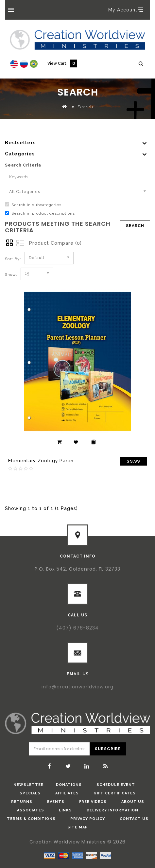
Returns (22, 802)
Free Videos (93, 802)
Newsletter (29, 785)
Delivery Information (112, 810)
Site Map (78, 827)
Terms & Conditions (31, 819)
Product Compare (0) (55, 243)
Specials (30, 793)
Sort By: (13, 259)
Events (56, 802)
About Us (133, 802)
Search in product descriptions (40, 213)
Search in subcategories (33, 205)
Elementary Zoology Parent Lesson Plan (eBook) (67, 461)
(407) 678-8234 (77, 628)
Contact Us (134, 819)
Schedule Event (116, 785)
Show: (11, 275)
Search (85, 107)
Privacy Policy (88, 819)
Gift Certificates (115, 793)
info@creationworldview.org (77, 687)
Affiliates (67, 793)
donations (69, 785)
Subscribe (108, 749)
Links (65, 810)
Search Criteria (23, 165)
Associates (31, 810)
